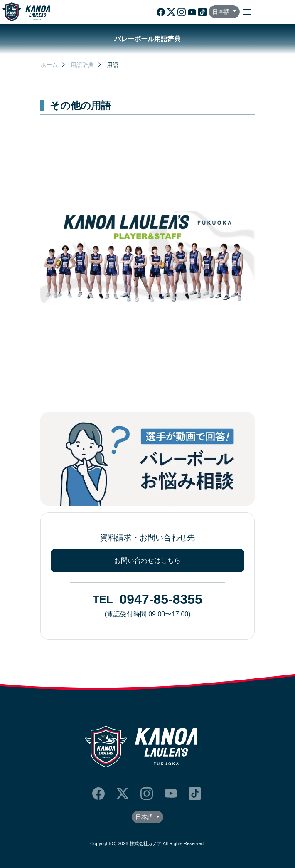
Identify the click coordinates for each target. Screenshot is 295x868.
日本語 (222, 12)
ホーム (49, 65)
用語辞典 (82, 65)
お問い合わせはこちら (147, 560)
